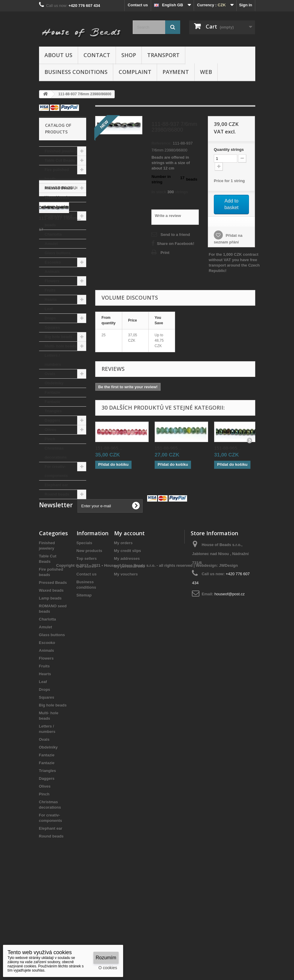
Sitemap (84, 690)
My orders (123, 638)
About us (58, 55)
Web (206, 72)
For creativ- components (56, 471)
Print (165, 253)
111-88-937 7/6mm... (60, 547)
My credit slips (128, 645)
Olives (51, 430)
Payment (176, 72)
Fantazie (53, 392)
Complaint (135, 72)
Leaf (49, 309)
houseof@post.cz (230, 689)
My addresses (127, 653)
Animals (52, 272)
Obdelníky (54, 383)
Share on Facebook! (175, 244)
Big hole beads (59, 337)
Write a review (168, 216)
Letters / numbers (53, 360)
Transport (163, 55)
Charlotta (53, 234)
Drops (50, 318)
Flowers (52, 281)
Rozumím (106, 958)
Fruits (50, 290)
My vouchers (126, 669)
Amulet (51, 244)
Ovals (50, 374)
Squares (52, 327)
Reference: (161, 143)
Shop (129, 55)
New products (89, 645)
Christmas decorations (56, 453)
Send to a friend (175, 235)
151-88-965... (109, 448)
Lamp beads (56, 207)
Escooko (53, 262)
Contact (97, 55)
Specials (85, 638)
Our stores (86, 661)
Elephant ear (56, 485)
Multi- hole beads (61, 346)
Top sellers (87, 653)
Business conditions (76, 72)
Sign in (246, 5)
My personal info (130, 661)
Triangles (53, 411)
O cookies (108, 968)
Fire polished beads (57, 174)
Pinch (50, 439)
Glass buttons (58, 253)
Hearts (51, 299)
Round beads (57, 494)
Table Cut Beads (60, 160)
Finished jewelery (61, 151)
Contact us (138, 5)
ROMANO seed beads (59, 220)
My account (129, 628)
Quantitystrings (229, 150)
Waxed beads (57, 197)
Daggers (53, 420)
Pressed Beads (59, 188)
